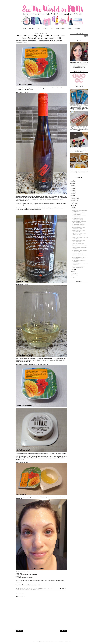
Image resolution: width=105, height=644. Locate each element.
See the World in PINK (49, 642)
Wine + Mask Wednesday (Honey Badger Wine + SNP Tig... (79, 228)
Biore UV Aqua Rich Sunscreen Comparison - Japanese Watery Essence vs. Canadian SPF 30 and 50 (79, 106)
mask (49, 588)
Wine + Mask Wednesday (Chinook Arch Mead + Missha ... (80, 245)
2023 (72, 182)
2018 (72, 190)
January (74, 275)
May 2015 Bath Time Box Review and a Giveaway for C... (80, 211)
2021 (72, 185)
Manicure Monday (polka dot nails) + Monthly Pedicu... (79, 261)
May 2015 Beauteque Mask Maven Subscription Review (79, 222)
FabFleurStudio (67, 642)
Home (25, 29)
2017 (72, 192)
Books (70, 29)
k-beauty (44, 588)
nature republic (26, 590)
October (74, 200)
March (74, 272)
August (74, 204)
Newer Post (19, 631)
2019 (72, 189)
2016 (72, 194)
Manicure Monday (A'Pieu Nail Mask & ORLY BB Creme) (79, 251)
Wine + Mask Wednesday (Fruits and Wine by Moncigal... (79, 214)
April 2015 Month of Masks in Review (79, 266)
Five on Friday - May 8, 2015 (78, 253)
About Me (31, 29)
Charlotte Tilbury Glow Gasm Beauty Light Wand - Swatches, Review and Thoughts (79, 127)
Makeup (39, 29)
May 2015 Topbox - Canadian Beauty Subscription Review (79, 234)
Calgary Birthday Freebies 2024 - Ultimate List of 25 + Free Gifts (79, 169)
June (73, 207)
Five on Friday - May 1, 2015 (78, 268)
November (74, 199)
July (73, 205)
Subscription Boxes (61, 29)
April (73, 270)
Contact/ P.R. (78, 29)
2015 (72, 195)
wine (38, 590)
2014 (72, 277)
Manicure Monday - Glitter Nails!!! (79, 224)
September (75, 202)
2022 (72, 183)
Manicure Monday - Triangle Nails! (79, 236)
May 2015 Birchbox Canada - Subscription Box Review (78, 219)
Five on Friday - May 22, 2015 (78, 226)
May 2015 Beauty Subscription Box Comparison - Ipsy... (79, 216)
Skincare (45, 29)
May (73, 209)
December (74, 197)
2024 (72, 180)
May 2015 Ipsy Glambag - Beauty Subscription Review (79, 241)
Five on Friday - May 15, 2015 (78, 243)
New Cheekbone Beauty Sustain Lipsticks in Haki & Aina (79, 148)
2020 (72, 187)
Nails (52, 29)
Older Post (63, 631)
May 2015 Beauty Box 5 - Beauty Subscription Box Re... (78, 231)
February (74, 273)
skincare (34, 590)
